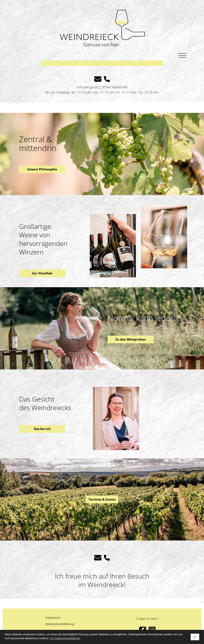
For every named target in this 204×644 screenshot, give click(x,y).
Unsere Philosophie (42, 169)
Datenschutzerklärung (60, 624)
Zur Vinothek (42, 273)
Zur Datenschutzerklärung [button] (65, 638)
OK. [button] (195, 637)
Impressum (53, 618)
